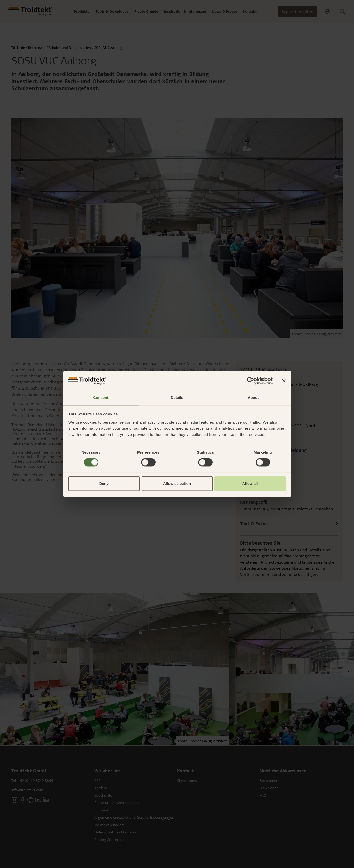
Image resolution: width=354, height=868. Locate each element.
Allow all (250, 483)
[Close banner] (284, 381)
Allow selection (177, 483)
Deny (104, 483)
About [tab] (253, 398)
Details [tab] (177, 398)
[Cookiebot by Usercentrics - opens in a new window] (250, 381)
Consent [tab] (101, 398)
